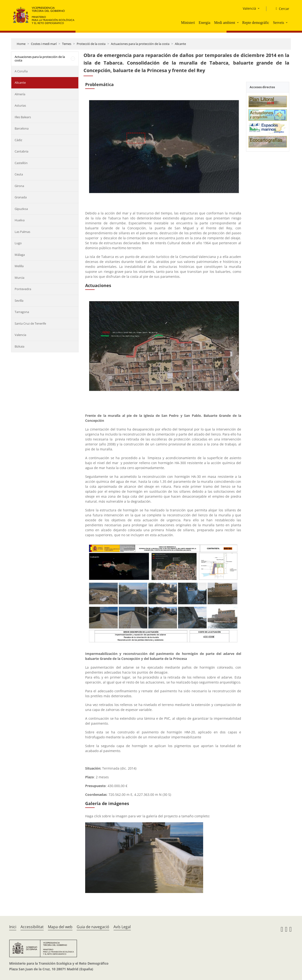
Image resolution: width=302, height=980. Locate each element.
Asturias (20, 105)
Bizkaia (19, 346)
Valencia (20, 335)
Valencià (249, 8)
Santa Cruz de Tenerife (30, 323)
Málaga (20, 255)
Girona (19, 186)
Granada (21, 197)
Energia (204, 23)
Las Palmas (22, 232)
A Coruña (21, 71)
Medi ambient (224, 23)
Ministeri (188, 23)
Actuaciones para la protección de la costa (140, 44)
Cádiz (18, 140)
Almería (20, 94)
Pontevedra (23, 289)
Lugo (18, 243)
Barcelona (22, 128)
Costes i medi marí (44, 44)
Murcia (19, 278)
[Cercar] (281, 9)
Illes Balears (23, 117)
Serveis (279, 23)
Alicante (180, 44)
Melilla (19, 266)
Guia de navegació (93, 927)
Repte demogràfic (256, 23)
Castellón (21, 163)
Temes (67, 44)
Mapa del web (60, 927)
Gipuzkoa (21, 209)
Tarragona (22, 312)
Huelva (20, 220)
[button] (238, 22)
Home (21, 44)
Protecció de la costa (91, 44)
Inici (13, 927)
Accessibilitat (32, 927)
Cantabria (21, 151)
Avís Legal (122, 927)
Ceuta (19, 174)
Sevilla (19, 301)
